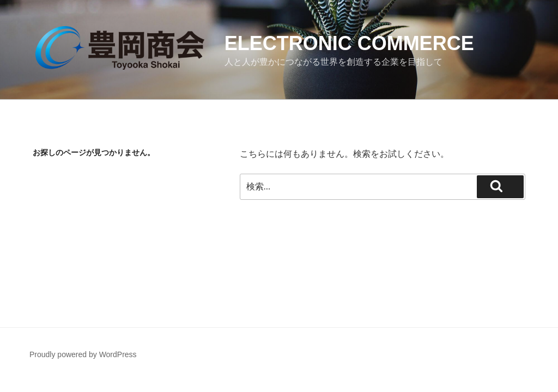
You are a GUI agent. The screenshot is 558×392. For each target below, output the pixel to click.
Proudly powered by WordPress (83, 354)
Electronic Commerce (349, 43)
